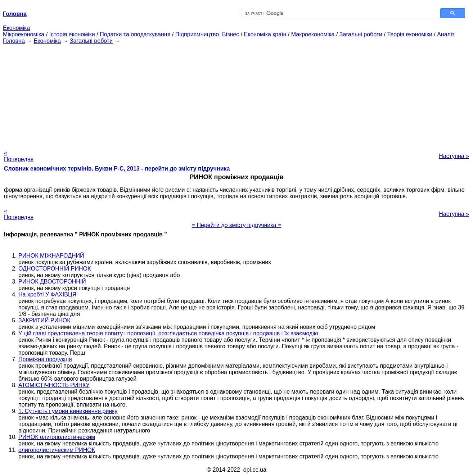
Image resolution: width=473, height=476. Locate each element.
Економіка (16, 28)
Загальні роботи (361, 34)
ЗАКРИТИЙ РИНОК (44, 320)
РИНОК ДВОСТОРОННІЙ (52, 282)
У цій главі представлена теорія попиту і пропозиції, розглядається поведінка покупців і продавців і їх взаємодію (168, 333)
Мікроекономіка (24, 34)
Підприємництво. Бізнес (207, 34)
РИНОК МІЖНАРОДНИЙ (51, 256)
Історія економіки (72, 34)
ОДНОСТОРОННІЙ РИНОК (55, 269)
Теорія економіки (409, 34)
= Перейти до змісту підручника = (237, 225)
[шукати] (338, 13)
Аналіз (446, 34)
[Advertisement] (236, 95)
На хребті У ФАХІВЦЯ (47, 294)
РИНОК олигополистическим (57, 437)
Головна (14, 41)
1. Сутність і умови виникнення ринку (68, 411)
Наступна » (454, 156)
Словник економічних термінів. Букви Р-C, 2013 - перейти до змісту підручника (117, 169)
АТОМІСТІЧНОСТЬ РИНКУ (54, 385)
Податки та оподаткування (135, 34)
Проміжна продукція (45, 359)
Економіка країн (265, 34)
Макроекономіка (313, 34)
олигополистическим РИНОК (57, 450)
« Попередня (19, 156)
